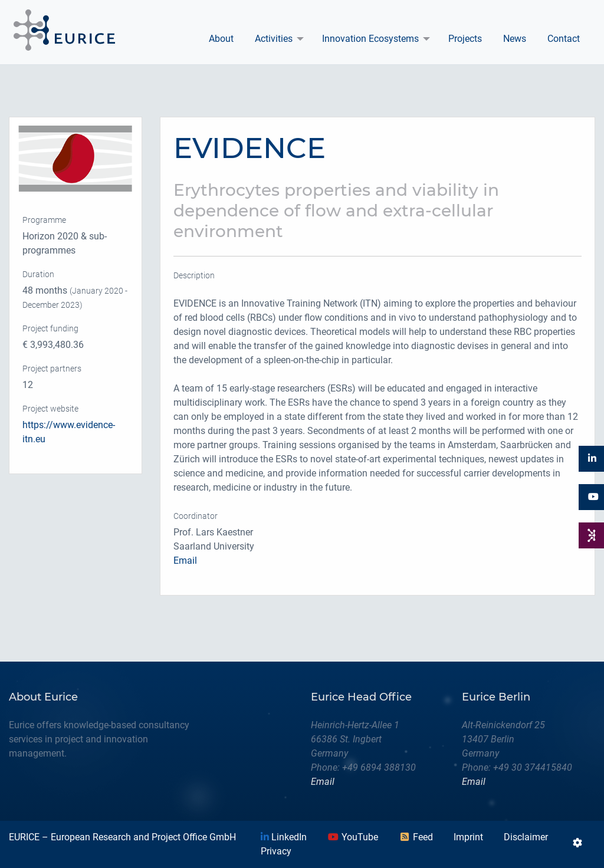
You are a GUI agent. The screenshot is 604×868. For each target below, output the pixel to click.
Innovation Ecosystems (370, 39)
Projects (465, 39)
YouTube (353, 837)
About (221, 39)
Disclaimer (526, 837)
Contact (564, 39)
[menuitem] (221, 39)
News (515, 39)
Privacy (276, 851)
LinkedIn (284, 837)
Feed (416, 837)
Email (185, 560)
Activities (274, 39)
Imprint (468, 837)
